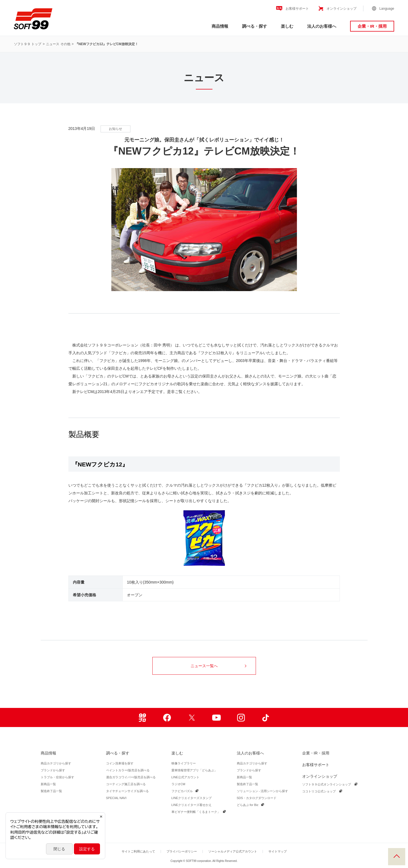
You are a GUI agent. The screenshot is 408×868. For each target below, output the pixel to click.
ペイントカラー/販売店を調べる (128, 770)
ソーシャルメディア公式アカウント (233, 851)
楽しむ (287, 26)
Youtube (216, 717)
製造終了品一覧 (51, 791)
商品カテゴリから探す (56, 763)
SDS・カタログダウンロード (257, 798)
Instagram (241, 717)
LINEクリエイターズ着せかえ (192, 805)
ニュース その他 (58, 44)
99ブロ (143, 717)
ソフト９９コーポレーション (33, 19)
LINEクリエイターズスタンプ (192, 798)
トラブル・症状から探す (57, 777)
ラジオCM (178, 784)
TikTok (266, 717)
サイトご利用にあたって (138, 851)
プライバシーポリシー (182, 851)
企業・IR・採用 (372, 26)
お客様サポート (297, 9)
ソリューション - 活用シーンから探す (263, 791)
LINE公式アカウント (185, 777)
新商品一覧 (48, 784)
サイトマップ (278, 851)
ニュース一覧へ (218, 666)
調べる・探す (255, 26)
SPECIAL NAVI (116, 798)
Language (387, 9)
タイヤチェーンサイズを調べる (127, 791)
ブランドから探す (53, 770)
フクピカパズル (182, 791)
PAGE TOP (397, 857)
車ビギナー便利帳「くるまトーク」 (196, 812)
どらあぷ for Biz (248, 805)
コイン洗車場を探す (120, 763)
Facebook (167, 717)
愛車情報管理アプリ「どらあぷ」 (194, 770)
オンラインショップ (342, 9)
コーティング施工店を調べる (126, 784)
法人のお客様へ (322, 26)
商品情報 (220, 26)
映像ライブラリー (184, 763)
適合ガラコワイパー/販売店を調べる (131, 777)
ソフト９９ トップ (28, 44)
